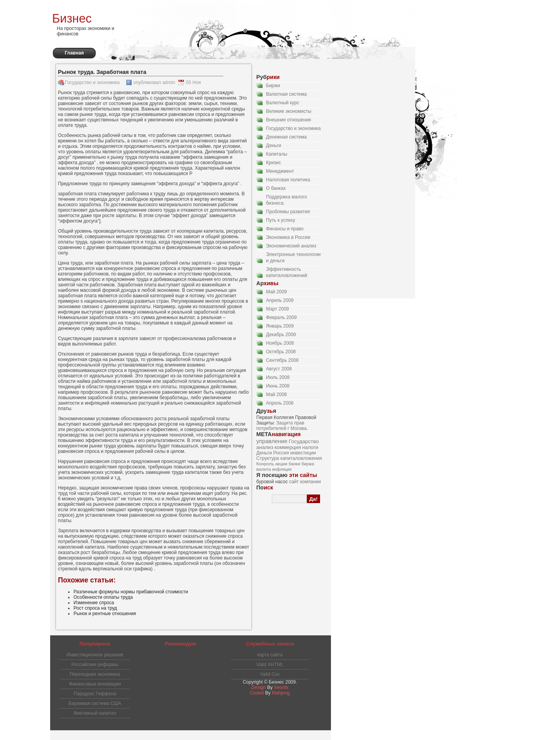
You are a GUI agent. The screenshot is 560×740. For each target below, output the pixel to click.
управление (272, 441)
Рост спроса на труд (95, 608)
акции (281, 464)
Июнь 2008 (278, 386)
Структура (268, 458)
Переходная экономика (95, 674)
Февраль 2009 (281, 317)
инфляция (282, 469)
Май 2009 (276, 292)
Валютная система (286, 94)
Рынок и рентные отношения (105, 614)
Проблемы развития (288, 212)
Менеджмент (280, 171)
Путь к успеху (281, 220)
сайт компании (305, 482)
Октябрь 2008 (281, 352)
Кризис (274, 163)
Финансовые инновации (95, 684)
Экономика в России (288, 237)
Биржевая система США (95, 703)
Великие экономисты (289, 111)
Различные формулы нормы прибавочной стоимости (131, 592)
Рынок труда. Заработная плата (102, 72)
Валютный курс (283, 103)
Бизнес (72, 18)
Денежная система (286, 137)
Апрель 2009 (280, 300)
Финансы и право (285, 229)
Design (258, 687)
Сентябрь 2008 (282, 360)
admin (169, 82)
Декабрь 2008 (281, 335)
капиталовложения (301, 458)
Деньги (274, 146)
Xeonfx (281, 687)
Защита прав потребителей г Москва (281, 426)
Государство (304, 441)
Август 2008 (279, 369)
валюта (263, 469)
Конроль (265, 464)
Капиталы (277, 154)
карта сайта (270, 655)
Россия (281, 453)
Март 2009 (277, 309)
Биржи (273, 86)
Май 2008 (276, 395)
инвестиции (303, 453)
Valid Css (270, 674)
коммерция (288, 447)
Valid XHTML (270, 665)
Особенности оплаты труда (103, 597)
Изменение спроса (94, 603)
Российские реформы (95, 665)
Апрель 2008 (280, 403)
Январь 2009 (280, 326)
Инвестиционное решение (95, 655)
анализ (265, 447)
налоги (310, 447)
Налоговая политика (288, 180)
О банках (276, 188)
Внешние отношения (289, 120)
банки (294, 464)
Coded (257, 693)
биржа (308, 464)
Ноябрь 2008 (280, 343)
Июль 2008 (278, 377)
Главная (74, 53)
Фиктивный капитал (95, 713)
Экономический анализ (291, 246)
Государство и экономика (92, 82)
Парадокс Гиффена (95, 694)
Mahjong (281, 693)
